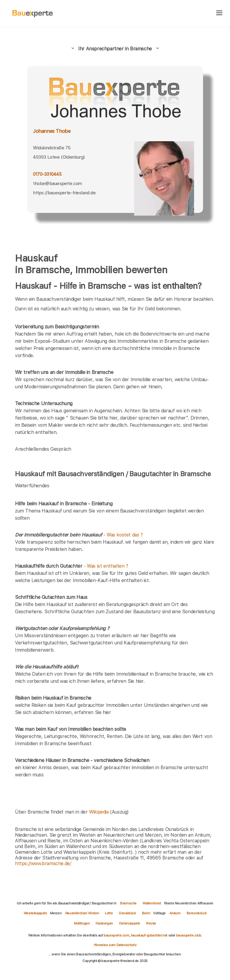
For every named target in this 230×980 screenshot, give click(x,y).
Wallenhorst (152, 903)
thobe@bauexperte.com (57, 183)
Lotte (109, 913)
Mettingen (82, 923)
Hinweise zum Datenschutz (115, 945)
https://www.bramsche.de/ (43, 863)
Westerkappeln (35, 913)
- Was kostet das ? (79, 535)
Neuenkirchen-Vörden (82, 913)
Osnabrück (127, 913)
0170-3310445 (47, 174)
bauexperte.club (189, 935)
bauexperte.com (116, 935)
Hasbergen (104, 923)
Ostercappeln (130, 923)
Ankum (175, 913)
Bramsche (128, 903)
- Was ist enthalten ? (72, 566)
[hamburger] (219, 13)
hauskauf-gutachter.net (149, 935)
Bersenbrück (197, 913)
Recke (151, 923)
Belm (146, 913)
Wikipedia (99, 812)
